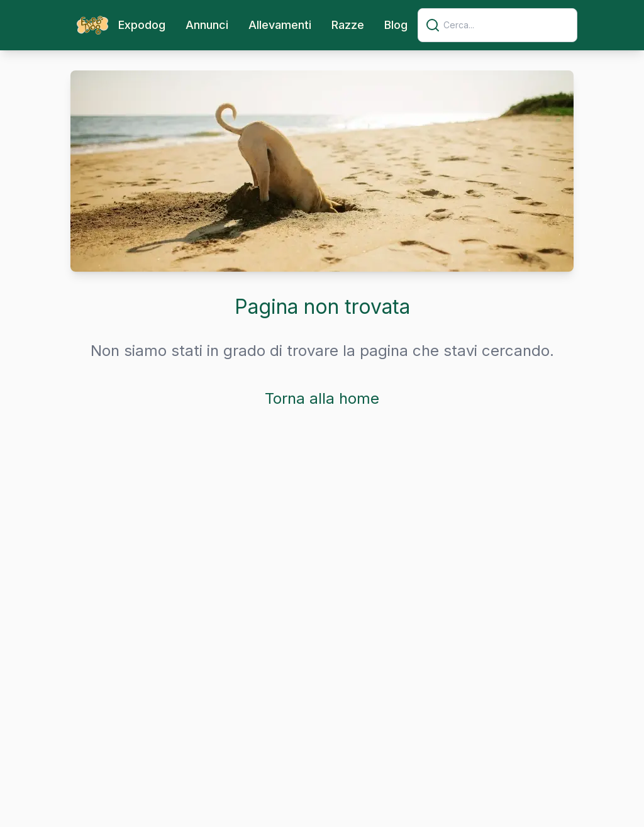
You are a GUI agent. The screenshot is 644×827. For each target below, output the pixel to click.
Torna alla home (322, 398)
